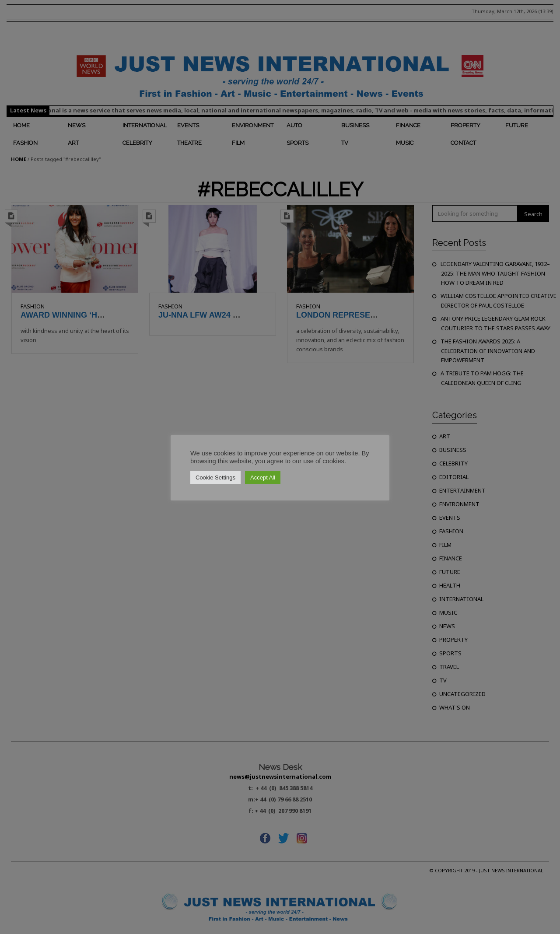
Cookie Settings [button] (215, 477)
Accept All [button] (263, 477)
